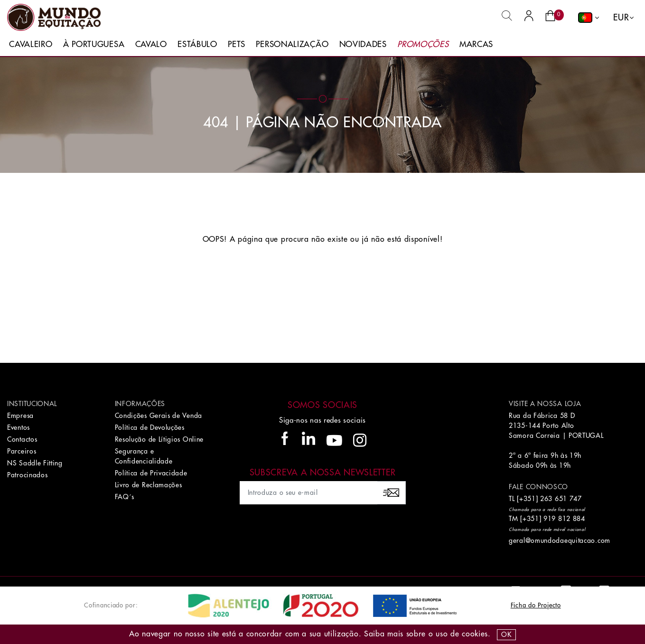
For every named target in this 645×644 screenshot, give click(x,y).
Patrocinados (27, 475)
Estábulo (197, 44)
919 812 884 (564, 519)
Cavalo (151, 44)
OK (506, 635)
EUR (621, 18)
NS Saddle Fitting (35, 463)
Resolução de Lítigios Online (159, 439)
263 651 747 (561, 499)
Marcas (476, 44)
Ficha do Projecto (536, 605)
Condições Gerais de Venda (159, 416)
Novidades (363, 44)
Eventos (19, 427)
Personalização (292, 44)
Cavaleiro (31, 44)
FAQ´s (125, 497)
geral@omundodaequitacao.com (560, 540)
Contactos (22, 439)
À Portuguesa (94, 44)
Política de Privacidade (151, 473)
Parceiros (22, 451)
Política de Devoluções (150, 427)
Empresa (20, 416)
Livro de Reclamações (149, 485)
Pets (237, 44)
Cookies (475, 634)
